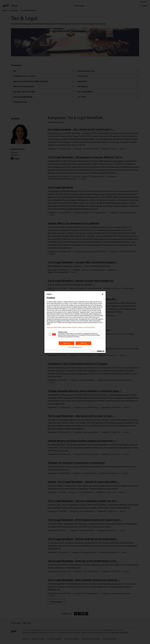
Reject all (83, 343)
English (50, 294)
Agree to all (67, 343)
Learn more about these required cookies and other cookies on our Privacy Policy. (71, 327)
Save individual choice (75, 347)
